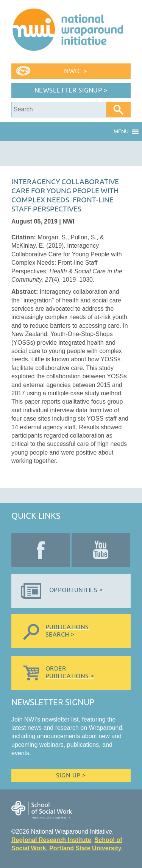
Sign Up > (71, 775)
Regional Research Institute (51, 840)
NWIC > (76, 71)
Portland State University (85, 848)
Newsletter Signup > (71, 90)
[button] (121, 132)
